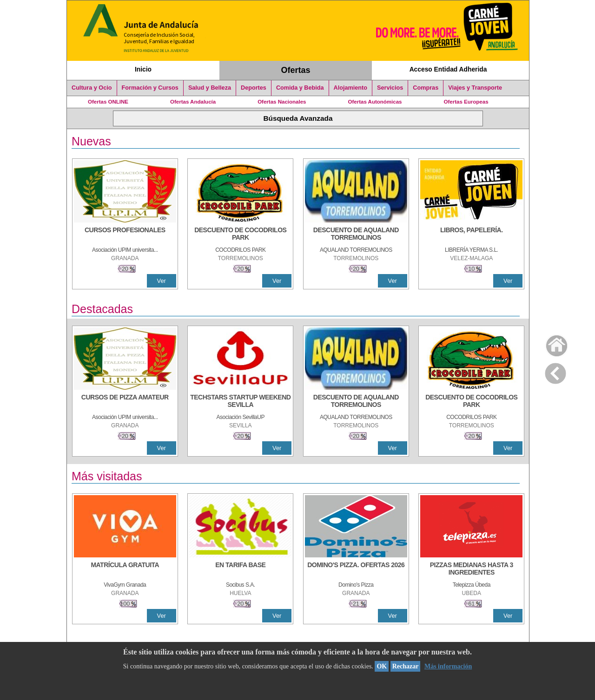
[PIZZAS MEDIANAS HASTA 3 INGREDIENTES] (471, 569)
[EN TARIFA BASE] (240, 569)
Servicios (390, 88)
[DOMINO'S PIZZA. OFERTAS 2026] (356, 569)
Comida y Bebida (300, 88)
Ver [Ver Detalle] (162, 281)
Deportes (254, 88)
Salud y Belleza (210, 88)
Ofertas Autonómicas (375, 102)
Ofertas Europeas (466, 102)
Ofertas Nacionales (282, 102)
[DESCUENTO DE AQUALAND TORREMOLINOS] (356, 235)
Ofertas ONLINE (108, 102)
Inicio (143, 69)
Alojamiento (350, 88)
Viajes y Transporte (475, 88)
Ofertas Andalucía (193, 102)
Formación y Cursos (150, 88)
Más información (448, 666)
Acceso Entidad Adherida (448, 69)
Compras (426, 88)
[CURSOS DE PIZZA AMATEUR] (125, 402)
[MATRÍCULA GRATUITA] (125, 569)
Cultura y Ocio (92, 88)
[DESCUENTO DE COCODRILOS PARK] (240, 235)
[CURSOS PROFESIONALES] (125, 235)
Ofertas (296, 70)
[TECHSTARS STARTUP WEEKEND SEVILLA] (240, 402)
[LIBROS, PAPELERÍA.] (471, 235)
